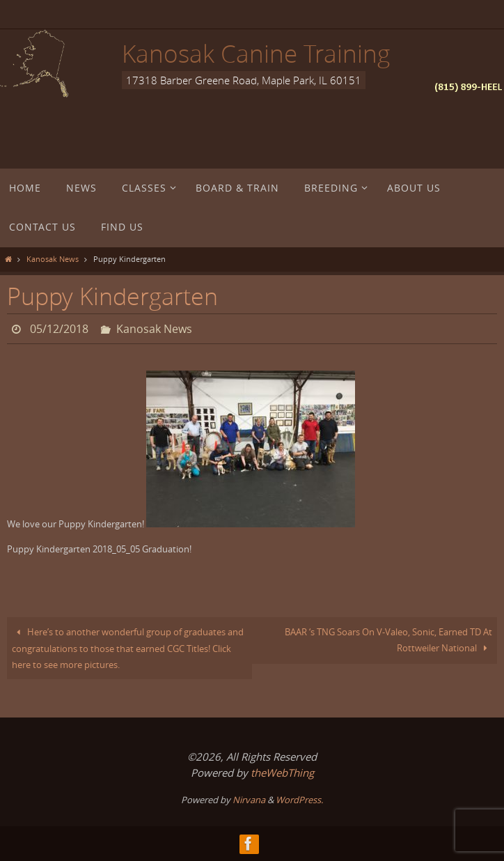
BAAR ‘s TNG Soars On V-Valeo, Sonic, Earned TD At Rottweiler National (388, 640)
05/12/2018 (59, 329)
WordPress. (299, 800)
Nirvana (249, 800)
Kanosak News (53, 259)
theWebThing (282, 773)
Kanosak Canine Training (256, 53)
